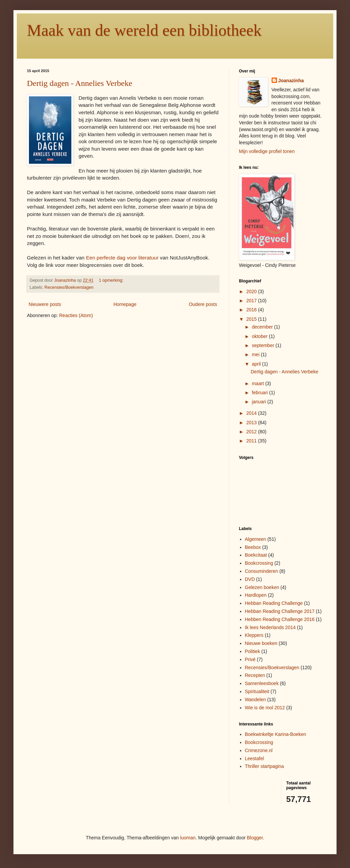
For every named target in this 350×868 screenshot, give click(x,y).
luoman (188, 838)
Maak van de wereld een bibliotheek (144, 30)
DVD (250, 579)
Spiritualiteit (257, 691)
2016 (252, 310)
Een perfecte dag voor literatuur (122, 258)
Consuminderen (262, 571)
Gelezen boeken (262, 587)
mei (256, 354)
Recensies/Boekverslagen (69, 287)
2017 (252, 301)
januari (259, 402)
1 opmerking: (112, 280)
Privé (250, 659)
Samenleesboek (262, 683)
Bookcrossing (259, 563)
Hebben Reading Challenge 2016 (280, 619)
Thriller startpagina (265, 766)
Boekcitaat (256, 555)
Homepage (125, 304)
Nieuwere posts (45, 304)
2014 (252, 413)
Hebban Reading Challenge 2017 (280, 611)
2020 (252, 291)
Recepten (255, 675)
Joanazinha (291, 81)
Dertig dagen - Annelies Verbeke (80, 83)
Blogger (255, 838)
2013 (252, 423)
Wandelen (256, 700)
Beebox (253, 547)
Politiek (253, 651)
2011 (252, 441)
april (257, 364)
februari (260, 393)
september (264, 345)
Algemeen (256, 539)
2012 (252, 432)
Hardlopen (256, 595)
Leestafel (255, 758)
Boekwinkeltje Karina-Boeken (276, 734)
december (263, 327)
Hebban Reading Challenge (274, 603)
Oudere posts (203, 304)
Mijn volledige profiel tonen (267, 151)
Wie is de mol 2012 (265, 708)
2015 (252, 319)
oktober (260, 336)
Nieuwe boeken (261, 643)
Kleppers (254, 635)
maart (258, 383)
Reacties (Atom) (76, 315)
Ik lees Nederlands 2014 (270, 627)
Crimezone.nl (259, 750)
